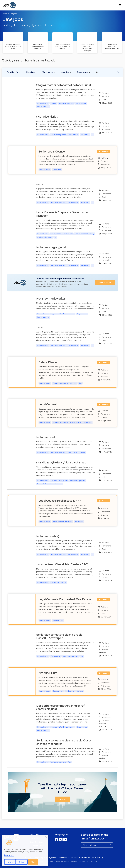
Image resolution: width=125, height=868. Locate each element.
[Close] (46, 837)
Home (5, 14)
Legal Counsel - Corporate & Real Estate (65, 599)
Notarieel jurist (46, 437)
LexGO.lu (93, 862)
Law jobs (13, 14)
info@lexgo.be (62, 835)
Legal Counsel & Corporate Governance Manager (62, 214)
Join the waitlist (105, 282)
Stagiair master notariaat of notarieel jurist (64, 85)
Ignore (10, 862)
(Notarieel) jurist (47, 117)
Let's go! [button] (62, 799)
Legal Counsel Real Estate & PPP (60, 501)
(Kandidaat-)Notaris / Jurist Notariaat (61, 462)
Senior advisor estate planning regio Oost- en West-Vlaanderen (64, 742)
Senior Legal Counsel (52, 152)
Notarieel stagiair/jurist (51, 247)
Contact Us (83, 862)
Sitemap (74, 862)
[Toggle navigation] (120, 5)
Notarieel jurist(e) (48, 536)
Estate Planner (48, 362)
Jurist (40, 184)
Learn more (9, 855)
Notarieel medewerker (51, 299)
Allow (33, 862)
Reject (22, 862)
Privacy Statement (62, 862)
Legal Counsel (48, 404)
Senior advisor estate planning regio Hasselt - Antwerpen (59, 636)
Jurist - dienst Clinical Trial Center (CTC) (62, 564)
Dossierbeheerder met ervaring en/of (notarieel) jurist (60, 707)
